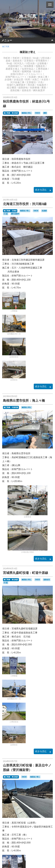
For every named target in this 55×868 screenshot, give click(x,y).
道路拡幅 (15, 90)
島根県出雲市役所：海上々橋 (24, 401)
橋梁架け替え (28, 52)
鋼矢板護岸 (39, 90)
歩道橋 (8, 80)
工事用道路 (42, 69)
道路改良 (17, 61)
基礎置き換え (13, 69)
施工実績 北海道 (10, 211)
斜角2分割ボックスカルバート (26, 74)
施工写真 (28, 16)
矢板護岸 (42, 85)
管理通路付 (41, 61)
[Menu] (50, 4)
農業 (44, 88)
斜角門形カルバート (16, 77)
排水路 (37, 71)
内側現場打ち (15, 66)
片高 (40, 82)
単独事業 (29, 66)
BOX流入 (19, 63)
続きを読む (43, 190)
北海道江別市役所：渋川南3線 (25, 204)
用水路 (31, 85)
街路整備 (35, 88)
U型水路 (45, 58)
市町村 (7, 58)
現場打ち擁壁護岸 (16, 85)
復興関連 (26, 71)
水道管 (45, 80)
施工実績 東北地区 (11, 113)
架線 (8, 61)
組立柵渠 (12, 88)
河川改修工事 (17, 82)
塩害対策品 (28, 69)
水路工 (36, 80)
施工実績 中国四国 (11, 407)
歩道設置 (18, 80)
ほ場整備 (42, 63)
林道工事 (43, 77)
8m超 (36, 58)
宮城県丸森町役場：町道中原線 (26, 573)
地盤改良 (40, 66)
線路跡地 (23, 88)
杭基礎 (32, 77)
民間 (28, 80)
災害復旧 (26, 58)
